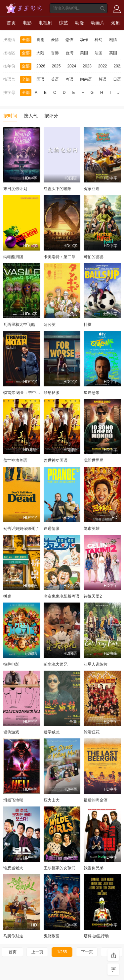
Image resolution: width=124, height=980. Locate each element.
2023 (87, 66)
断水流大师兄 (56, 664)
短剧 (116, 23)
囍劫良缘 (52, 393)
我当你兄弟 (94, 868)
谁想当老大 (13, 868)
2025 (56, 66)
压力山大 (52, 800)
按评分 (51, 116)
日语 (117, 79)
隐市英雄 (92, 529)
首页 (11, 23)
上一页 (37, 952)
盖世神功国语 (56, 460)
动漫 (79, 23)
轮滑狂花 (92, 732)
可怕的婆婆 (94, 257)
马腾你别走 (13, 936)
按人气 (31, 116)
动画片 (98, 23)
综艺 (63, 23)
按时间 (10, 116)
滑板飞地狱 (13, 800)
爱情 (55, 40)
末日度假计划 (15, 189)
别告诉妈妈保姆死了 (21, 529)
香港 (55, 53)
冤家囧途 (92, 189)
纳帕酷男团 (13, 257)
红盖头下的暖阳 (58, 189)
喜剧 (40, 40)
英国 (113, 53)
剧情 (113, 40)
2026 (41, 66)
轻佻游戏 (11, 732)
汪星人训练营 (96, 664)
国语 (40, 79)
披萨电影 (11, 664)
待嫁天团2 (93, 596)
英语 (55, 79)
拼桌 (7, 596)
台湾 (69, 53)
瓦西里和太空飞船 (19, 325)
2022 (103, 66)
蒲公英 (50, 325)
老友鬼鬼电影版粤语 (62, 596)
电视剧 (45, 23)
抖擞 (88, 325)
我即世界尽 (94, 460)
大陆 (40, 53)
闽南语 (86, 79)
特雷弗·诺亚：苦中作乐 (24, 393)
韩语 (103, 79)
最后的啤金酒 (96, 800)
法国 (99, 53)
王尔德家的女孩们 (60, 868)
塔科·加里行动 (96, 936)
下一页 (87, 952)
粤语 (69, 79)
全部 (26, 40)
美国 (84, 53)
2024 (72, 66)
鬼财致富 (52, 936)
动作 (84, 40)
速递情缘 (52, 529)
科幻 (99, 40)
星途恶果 (92, 393)
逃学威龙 (52, 732)
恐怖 (69, 40)
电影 (27, 23)
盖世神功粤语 (15, 460)
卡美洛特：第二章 (60, 257)
